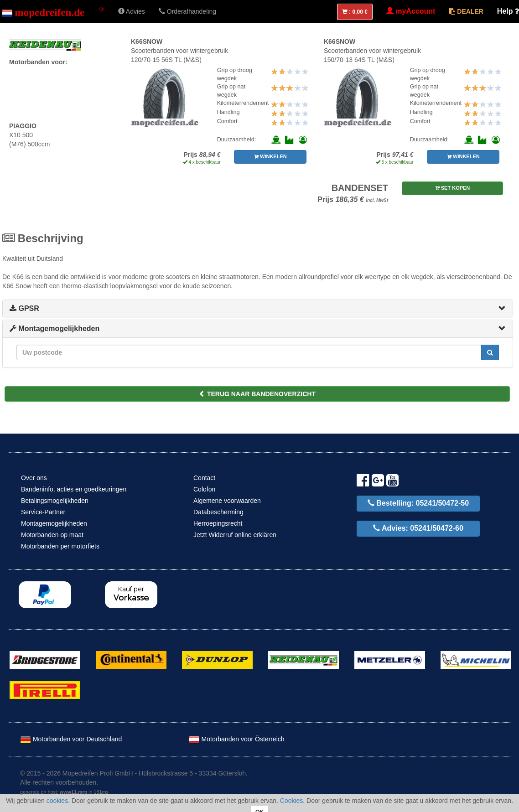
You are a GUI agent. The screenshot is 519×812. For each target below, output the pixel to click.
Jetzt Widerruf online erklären (235, 535)
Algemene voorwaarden (227, 501)
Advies (132, 11)
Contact (204, 478)
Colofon (204, 489)
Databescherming (218, 512)
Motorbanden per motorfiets (60, 546)
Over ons (34, 478)
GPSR (24, 308)
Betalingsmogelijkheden (55, 501)
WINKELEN (270, 156)
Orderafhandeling (187, 11)
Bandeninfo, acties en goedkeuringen (74, 489)
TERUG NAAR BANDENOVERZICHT (257, 394)
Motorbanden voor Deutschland (71, 739)
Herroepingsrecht (218, 523)
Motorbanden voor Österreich (237, 739)
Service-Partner (43, 512)
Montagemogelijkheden (54, 328)
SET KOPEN (453, 188)
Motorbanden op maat (52, 535)
